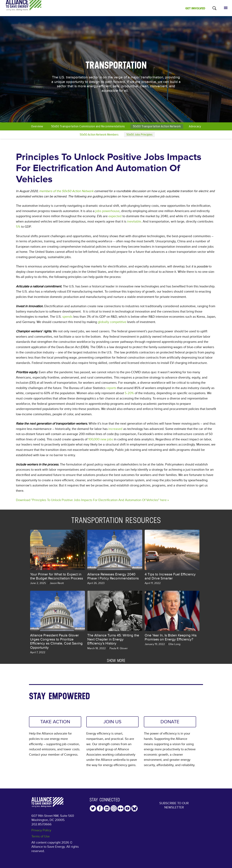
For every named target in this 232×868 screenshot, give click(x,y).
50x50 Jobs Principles (139, 135)
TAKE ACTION (55, 722)
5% (18, 227)
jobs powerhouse (107, 211)
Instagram (114, 808)
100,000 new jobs (101, 439)
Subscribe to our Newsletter (174, 805)
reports (111, 388)
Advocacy (195, 126)
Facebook (100, 808)
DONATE (170, 722)
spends (67, 317)
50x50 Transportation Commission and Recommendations (88, 126)
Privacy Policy (41, 830)
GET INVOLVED (195, 8)
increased (115, 429)
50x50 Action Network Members (99, 135)
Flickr (121, 808)
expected (115, 216)
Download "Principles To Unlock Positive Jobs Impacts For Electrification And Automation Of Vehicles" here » (92, 500)
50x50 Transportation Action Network (157, 126)
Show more (116, 660)
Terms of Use (41, 836)
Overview (37, 126)
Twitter (93, 808)
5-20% (129, 393)
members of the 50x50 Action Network (66, 191)
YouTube (128, 808)
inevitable (134, 222)
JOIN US (112, 722)
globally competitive (112, 322)
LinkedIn (107, 808)
